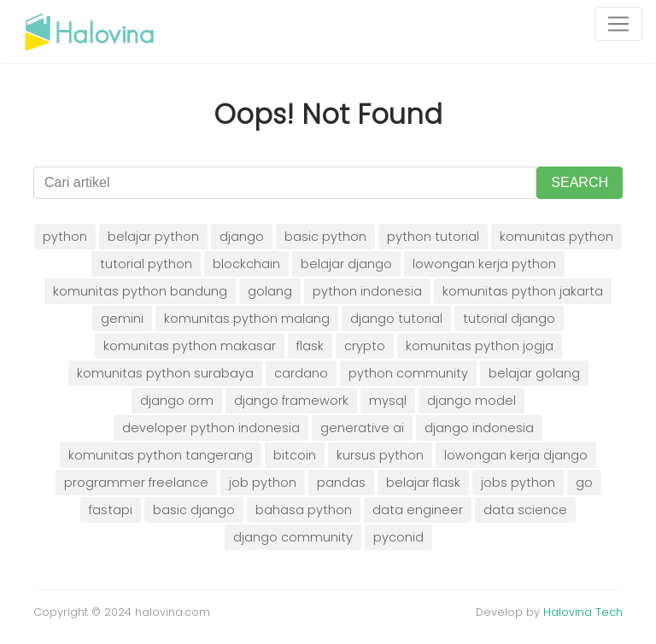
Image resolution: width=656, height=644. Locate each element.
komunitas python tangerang (161, 455)
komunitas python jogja (480, 346)
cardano (301, 373)
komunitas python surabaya (165, 373)
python (65, 237)
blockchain (246, 264)
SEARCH (580, 182)
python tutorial (433, 237)
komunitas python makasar (190, 346)
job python (263, 483)
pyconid (398, 537)
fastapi (111, 510)
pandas (341, 483)
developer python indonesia (211, 428)
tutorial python (146, 264)
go (584, 483)
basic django (194, 510)
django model (471, 401)
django (242, 237)
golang (270, 291)
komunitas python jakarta (523, 291)
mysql (388, 401)
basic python (325, 237)
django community (293, 537)
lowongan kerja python (484, 264)
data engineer (418, 510)
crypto (365, 346)
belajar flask (423, 483)
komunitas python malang (247, 319)
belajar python (153, 237)
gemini (122, 319)
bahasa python (304, 510)
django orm (177, 401)
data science (525, 510)
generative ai (362, 428)
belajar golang (534, 373)
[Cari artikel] (285, 183)
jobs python (518, 483)
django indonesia (479, 428)
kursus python (380, 455)
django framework (291, 401)
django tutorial (396, 319)
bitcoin (295, 455)
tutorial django (509, 319)
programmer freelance (136, 483)
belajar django (346, 264)
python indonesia (367, 291)
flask (310, 346)
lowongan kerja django (516, 455)
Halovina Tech (583, 612)
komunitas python (556, 237)
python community (408, 373)
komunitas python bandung (140, 291)
